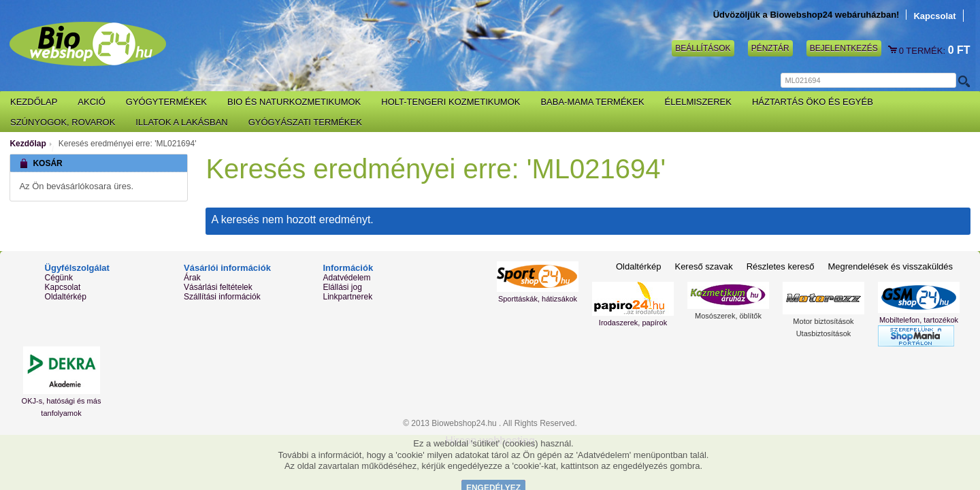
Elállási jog (342, 287)
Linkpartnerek (347, 297)
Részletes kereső (781, 266)
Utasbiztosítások (824, 333)
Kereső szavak (703, 266)
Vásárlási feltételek (218, 287)
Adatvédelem (346, 278)
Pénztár (770, 48)
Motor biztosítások (823, 321)
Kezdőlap (28, 144)
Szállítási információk (222, 297)
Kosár (894, 50)
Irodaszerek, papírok (633, 323)
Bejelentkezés (844, 48)
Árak (192, 278)
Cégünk (59, 278)
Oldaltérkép (66, 297)
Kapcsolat (934, 16)
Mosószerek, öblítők (728, 316)
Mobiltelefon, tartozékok (919, 320)
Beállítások (703, 48)
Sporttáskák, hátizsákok (538, 299)
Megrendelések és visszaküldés (890, 266)
